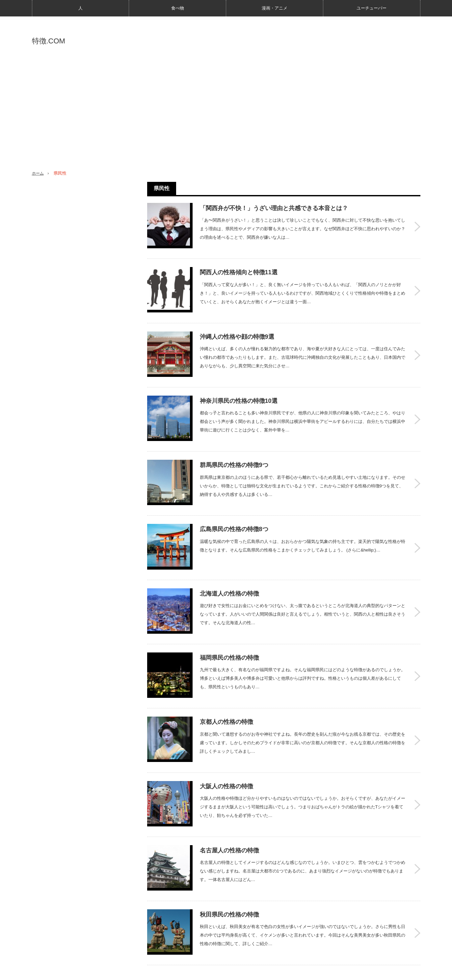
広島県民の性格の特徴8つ (234, 506)
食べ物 (178, 8)
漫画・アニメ (275, 8)
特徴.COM (49, 41)
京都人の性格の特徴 (226, 684)
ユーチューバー (372, 8)
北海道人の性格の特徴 (229, 565)
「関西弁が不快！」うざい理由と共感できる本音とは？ (274, 208)
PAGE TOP (226, 955)
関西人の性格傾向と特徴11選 (239, 268)
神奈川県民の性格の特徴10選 (239, 387)
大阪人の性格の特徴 (226, 744)
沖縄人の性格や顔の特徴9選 (237, 327)
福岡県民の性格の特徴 (229, 625)
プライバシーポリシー (92, 972)
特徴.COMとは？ (47, 972)
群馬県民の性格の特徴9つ (234, 446)
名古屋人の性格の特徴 (229, 803)
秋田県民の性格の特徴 (229, 863)
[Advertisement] (226, 115)
